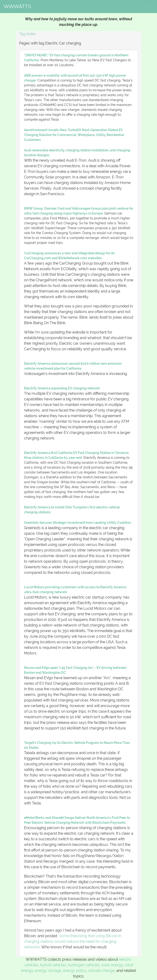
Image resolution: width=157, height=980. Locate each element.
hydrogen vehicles (84, 965)
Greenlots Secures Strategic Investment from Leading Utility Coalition (78, 523)
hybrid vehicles (53, 965)
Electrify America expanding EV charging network (62, 388)
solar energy (112, 965)
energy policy (75, 971)
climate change (101, 971)
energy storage (48, 971)
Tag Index (27, 34)
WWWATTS (17, 7)
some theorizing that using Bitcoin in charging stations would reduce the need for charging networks (73, 941)
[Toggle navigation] (150, 7)
